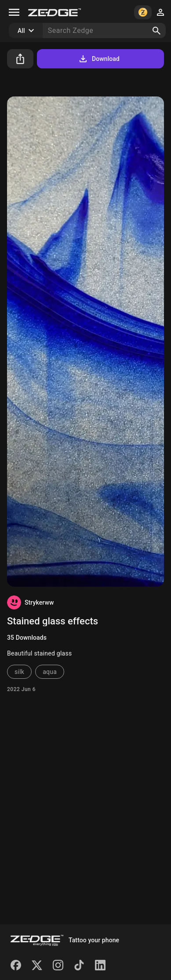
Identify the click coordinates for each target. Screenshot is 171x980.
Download (99, 59)
